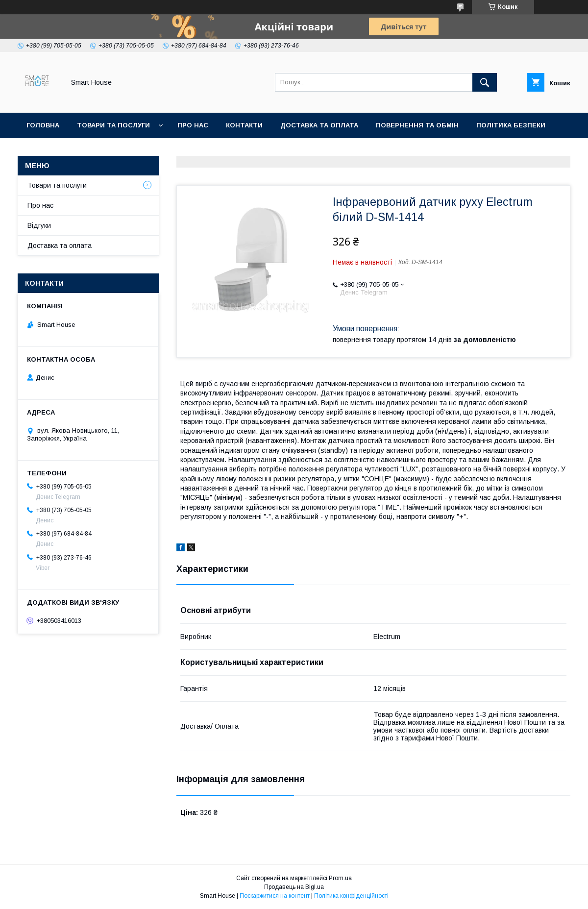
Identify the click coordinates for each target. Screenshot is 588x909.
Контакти (244, 125)
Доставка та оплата (319, 125)
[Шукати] (485, 82)
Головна (43, 125)
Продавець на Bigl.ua (294, 887)
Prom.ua (340, 878)
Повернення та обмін (417, 125)
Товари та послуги (113, 125)
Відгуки (39, 225)
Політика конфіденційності (351, 896)
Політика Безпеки (511, 125)
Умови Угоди (51, 151)
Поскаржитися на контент (275, 896)
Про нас (193, 125)
